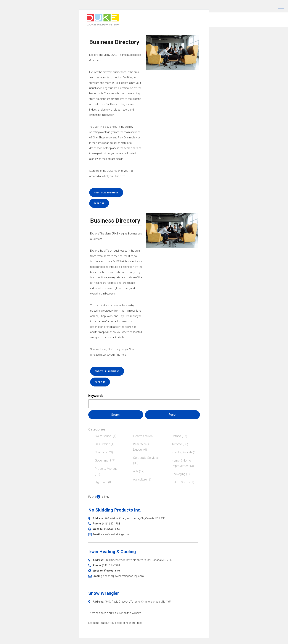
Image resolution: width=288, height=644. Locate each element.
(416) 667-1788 (111, 524)
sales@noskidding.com (115, 534)
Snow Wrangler (104, 593)
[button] (281, 9)
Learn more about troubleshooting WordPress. (116, 623)
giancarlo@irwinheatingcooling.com (122, 576)
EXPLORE (99, 203)
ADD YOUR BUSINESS (106, 193)
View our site (112, 529)
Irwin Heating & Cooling (112, 552)
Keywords (96, 396)
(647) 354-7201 (111, 565)
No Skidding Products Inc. (115, 510)
